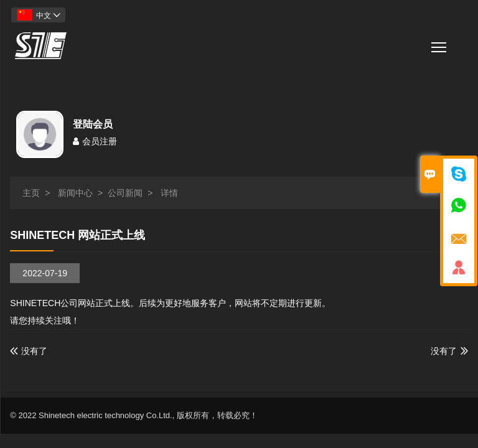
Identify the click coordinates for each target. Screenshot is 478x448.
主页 (31, 193)
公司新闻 (125, 193)
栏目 (440, 43)
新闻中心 (75, 193)
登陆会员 (93, 124)
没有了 (29, 351)
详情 (169, 193)
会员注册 (95, 141)
